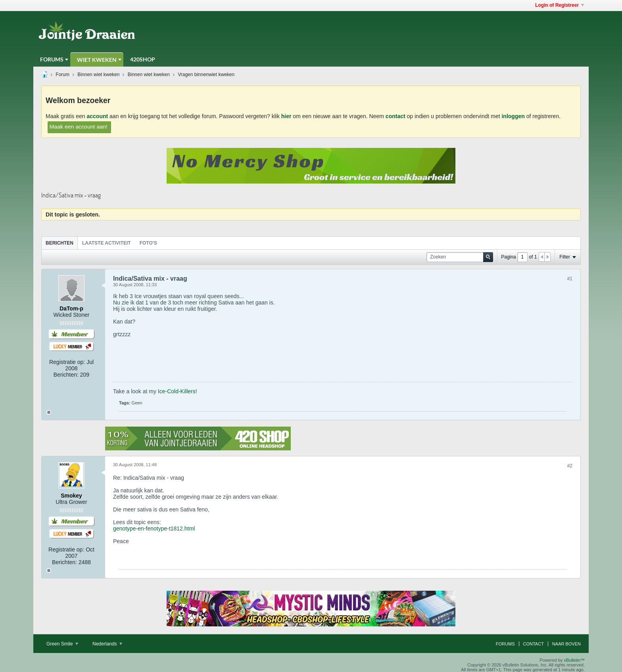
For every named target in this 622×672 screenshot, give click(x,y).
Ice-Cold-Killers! (178, 391)
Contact (534, 644)
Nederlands (107, 644)
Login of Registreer (560, 5)
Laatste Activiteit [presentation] (107, 243)
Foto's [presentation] (148, 243)
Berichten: (66, 375)
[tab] (60, 243)
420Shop (143, 59)
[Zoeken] (460, 257)
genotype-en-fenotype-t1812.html (154, 528)
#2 (570, 466)
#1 (570, 279)
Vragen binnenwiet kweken (206, 75)
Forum (62, 75)
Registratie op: (67, 362)
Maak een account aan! (79, 126)
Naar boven (566, 644)
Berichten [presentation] (60, 243)
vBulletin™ (574, 660)
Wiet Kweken (97, 60)
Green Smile (62, 644)
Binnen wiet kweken (98, 75)
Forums (52, 59)
